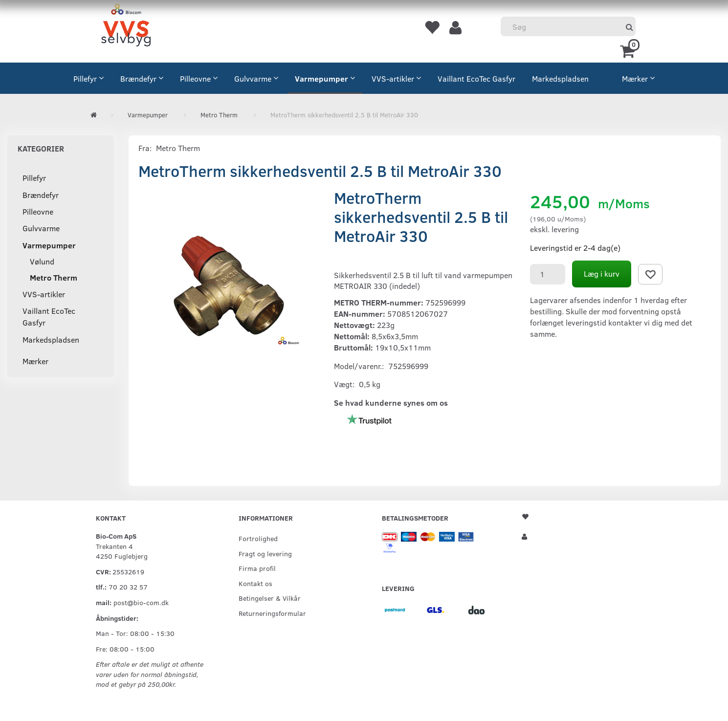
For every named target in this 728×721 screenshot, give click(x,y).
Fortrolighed (258, 538)
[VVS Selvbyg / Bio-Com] (126, 27)
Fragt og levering (265, 553)
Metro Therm (178, 148)
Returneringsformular (272, 613)
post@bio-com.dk (141, 602)
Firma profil (257, 568)
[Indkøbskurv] (629, 50)
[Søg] (629, 27)
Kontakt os (255, 583)
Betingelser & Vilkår (270, 598)
